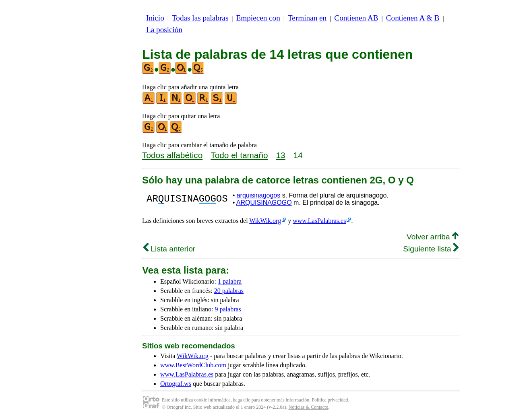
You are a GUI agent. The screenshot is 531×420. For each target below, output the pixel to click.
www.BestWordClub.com (193, 365)
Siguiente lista (431, 249)
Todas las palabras (200, 18)
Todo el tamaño (239, 155)
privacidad (338, 400)
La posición (164, 30)
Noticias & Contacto (309, 407)
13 (281, 155)
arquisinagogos (259, 195)
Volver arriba (433, 237)
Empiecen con (258, 18)
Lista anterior (169, 249)
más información (293, 400)
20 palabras (229, 291)
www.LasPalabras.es (319, 221)
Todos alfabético (172, 155)
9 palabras (228, 309)
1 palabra (230, 281)
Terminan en (307, 18)
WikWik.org (265, 221)
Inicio (155, 18)
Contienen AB (356, 18)
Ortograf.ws (176, 384)
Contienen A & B (413, 18)
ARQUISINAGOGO (264, 203)
